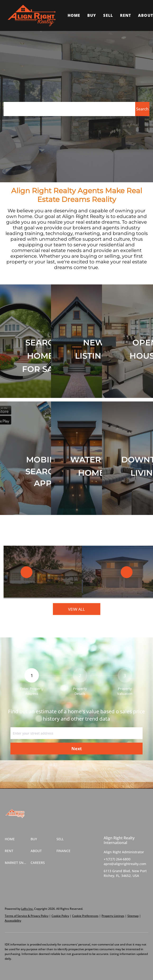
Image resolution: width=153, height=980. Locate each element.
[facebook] (107, 886)
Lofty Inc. (27, 909)
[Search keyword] (69, 109)
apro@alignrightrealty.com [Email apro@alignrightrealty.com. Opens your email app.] (125, 864)
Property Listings (113, 916)
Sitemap (133, 916)
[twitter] (117, 886)
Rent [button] (125, 15)
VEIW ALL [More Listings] (76, 609)
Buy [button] (92, 15)
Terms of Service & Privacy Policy (27, 916)
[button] (32, 15)
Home (74, 15)
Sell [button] (108, 15)
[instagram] (126, 886)
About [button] (146, 15)
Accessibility (13, 921)
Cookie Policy (60, 916)
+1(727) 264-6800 (117, 859)
